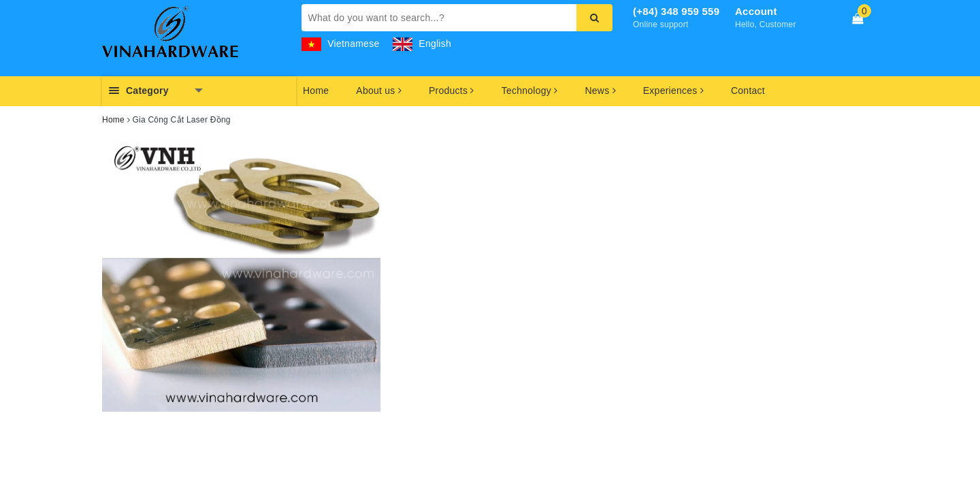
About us (379, 91)
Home (316, 91)
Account (756, 11)
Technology (530, 91)
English (422, 44)
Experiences (673, 91)
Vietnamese (341, 44)
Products (452, 91)
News (600, 91)
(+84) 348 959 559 (676, 11)
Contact (748, 91)
